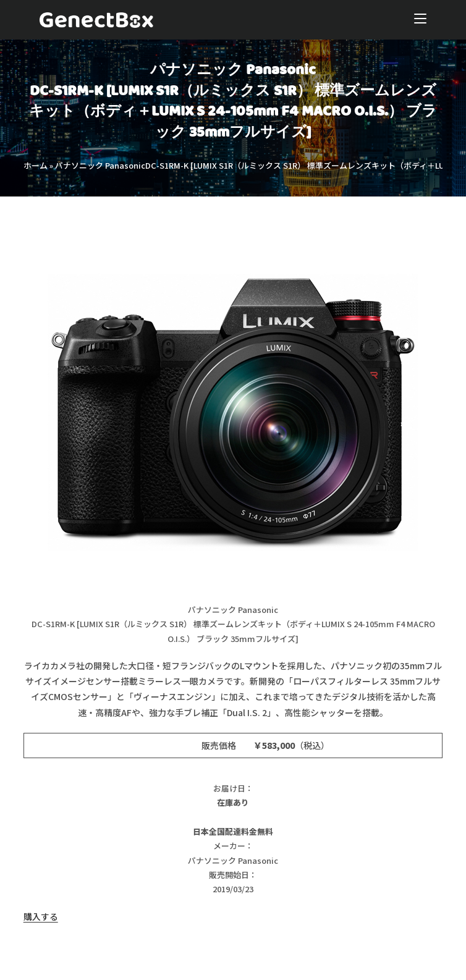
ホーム (36, 165)
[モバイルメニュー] (420, 20)
